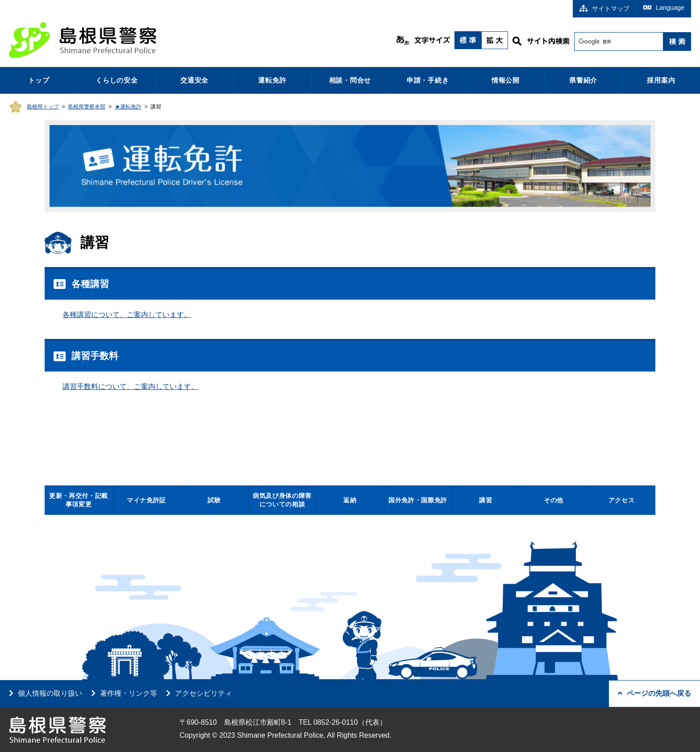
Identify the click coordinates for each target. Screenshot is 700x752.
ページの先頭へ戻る (654, 693)
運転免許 (272, 80)
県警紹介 (583, 80)
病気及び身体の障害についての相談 (282, 500)
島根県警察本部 (87, 107)
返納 (350, 500)
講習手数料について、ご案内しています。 (130, 386)
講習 (485, 500)
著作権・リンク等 (129, 693)
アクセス (622, 500)
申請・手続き (428, 80)
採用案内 (661, 80)
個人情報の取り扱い (50, 693)
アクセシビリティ (204, 693)
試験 (214, 500)
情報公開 (506, 80)
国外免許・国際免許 (418, 500)
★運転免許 (128, 107)
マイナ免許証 (146, 500)
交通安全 (194, 80)
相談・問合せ (350, 80)
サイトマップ (604, 8)
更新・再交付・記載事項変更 (79, 500)
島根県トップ (43, 107)
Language (664, 8)
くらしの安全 (117, 80)
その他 (554, 500)
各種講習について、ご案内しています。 (127, 315)
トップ (39, 80)
